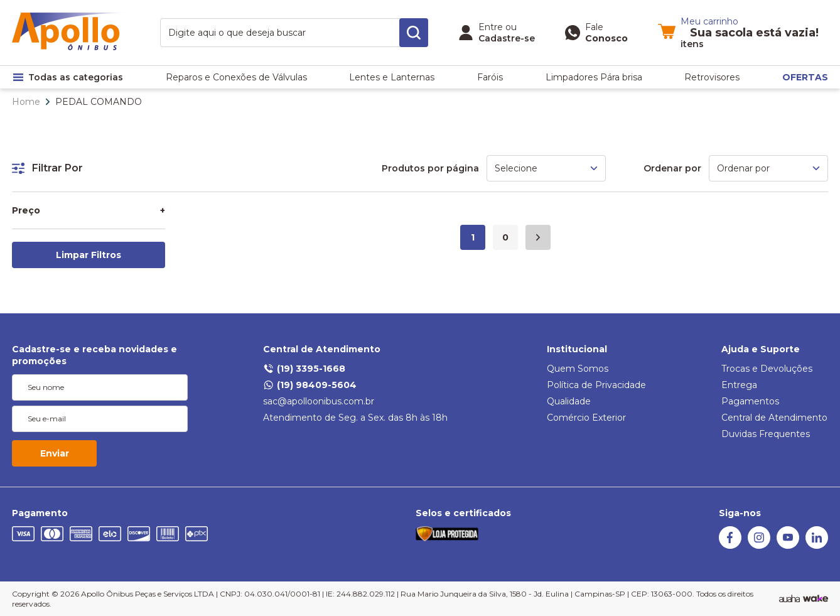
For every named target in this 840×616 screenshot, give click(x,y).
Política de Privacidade (596, 385)
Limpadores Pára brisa (594, 77)
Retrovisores (712, 77)
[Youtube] (788, 546)
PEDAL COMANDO (99, 102)
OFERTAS (805, 77)
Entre (491, 27)
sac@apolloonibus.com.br (319, 401)
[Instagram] (759, 546)
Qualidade (569, 401)
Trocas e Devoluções (767, 369)
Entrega (739, 385)
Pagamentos (750, 401)
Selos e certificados (463, 513)
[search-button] (414, 33)
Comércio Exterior (586, 418)
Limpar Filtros (89, 255)
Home (26, 102)
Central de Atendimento (322, 349)
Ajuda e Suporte (761, 349)
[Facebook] (730, 546)
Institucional (577, 349)
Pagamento (40, 513)
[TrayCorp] (816, 599)
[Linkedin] (817, 546)
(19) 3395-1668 (304, 369)
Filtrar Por (47, 168)
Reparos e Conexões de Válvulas (236, 77)
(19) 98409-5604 (310, 385)
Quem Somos (578, 369)
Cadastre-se (507, 38)
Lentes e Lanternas (392, 77)
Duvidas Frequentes (766, 434)
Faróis (490, 77)
